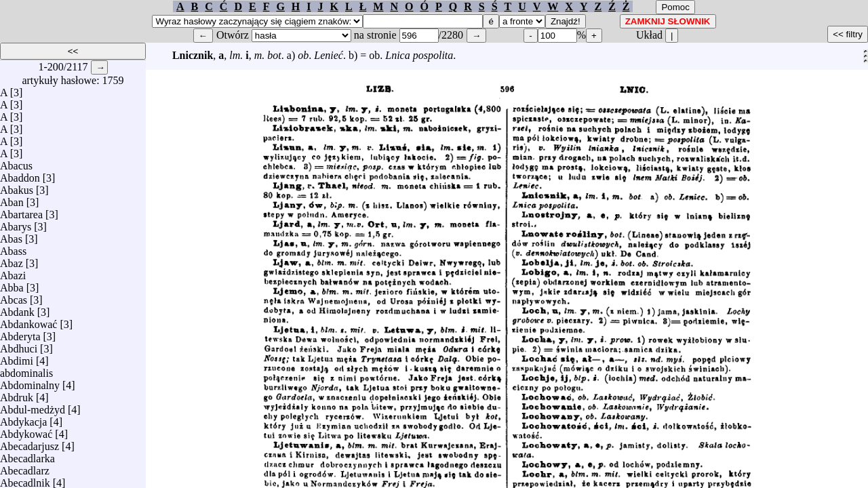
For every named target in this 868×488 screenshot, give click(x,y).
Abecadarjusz (29, 443)
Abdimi (17, 358)
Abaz (12, 260)
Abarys (16, 223)
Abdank (17, 309)
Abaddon (20, 175)
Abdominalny (30, 382)
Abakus (17, 187)
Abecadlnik (25, 480)
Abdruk (17, 394)
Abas (11, 236)
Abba (12, 284)
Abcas (14, 297)
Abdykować (26, 431)
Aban (12, 199)
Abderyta (20, 333)
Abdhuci (19, 345)
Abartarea (21, 211)
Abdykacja (23, 419)
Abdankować (28, 321)
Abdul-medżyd (33, 406)
